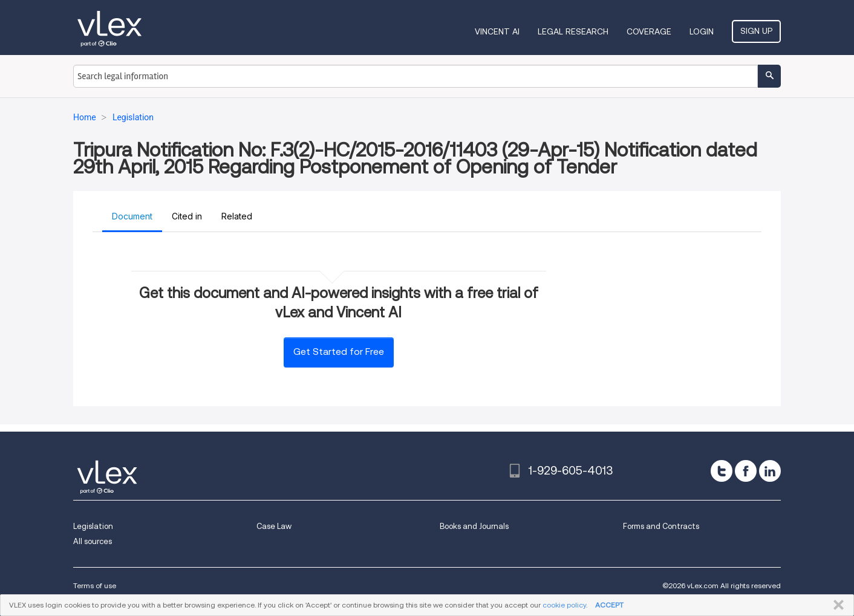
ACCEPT (609, 605)
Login (702, 31)
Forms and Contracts (661, 526)
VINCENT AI (497, 31)
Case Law (274, 526)
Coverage (649, 31)
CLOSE (836, 605)
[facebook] (746, 471)
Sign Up (756, 31)
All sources (93, 541)
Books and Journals (474, 526)
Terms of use (95, 585)
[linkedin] (770, 471)
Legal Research (573, 31)
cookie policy (564, 605)
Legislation (93, 526)
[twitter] (722, 471)
